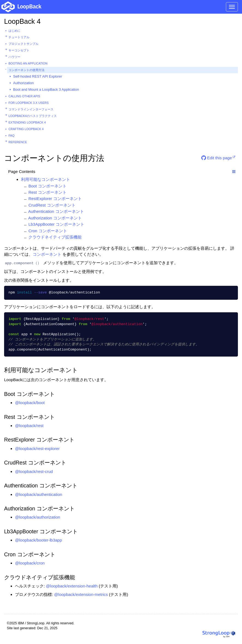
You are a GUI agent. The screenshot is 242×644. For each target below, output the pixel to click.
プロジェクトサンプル (23, 44)
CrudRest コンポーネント (52, 205)
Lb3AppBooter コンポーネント (56, 224)
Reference (18, 142)
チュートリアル (19, 37)
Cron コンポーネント (48, 231)
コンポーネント (47, 254)
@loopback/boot (30, 403)
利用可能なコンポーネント (46, 179)
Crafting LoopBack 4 (26, 129)
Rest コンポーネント (47, 192)
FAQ (11, 136)
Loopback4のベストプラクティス (33, 116)
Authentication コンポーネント (56, 211)
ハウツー (14, 57)
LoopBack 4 (22, 21)
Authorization (23, 83)
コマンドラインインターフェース (31, 109)
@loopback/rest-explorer (37, 449)
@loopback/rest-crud (34, 471)
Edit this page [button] (217, 158)
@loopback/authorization (38, 517)
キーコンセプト (19, 50)
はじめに (14, 31)
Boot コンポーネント (47, 186)
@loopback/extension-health (72, 586)
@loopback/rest (29, 426)
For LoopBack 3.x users (29, 103)
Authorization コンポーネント (55, 218)
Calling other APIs (24, 96)
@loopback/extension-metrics (81, 594)
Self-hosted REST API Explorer (38, 76)
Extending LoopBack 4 (27, 122)
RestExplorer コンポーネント (55, 199)
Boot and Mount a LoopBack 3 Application (46, 89)
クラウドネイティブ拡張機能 (55, 237)
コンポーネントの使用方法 (26, 70)
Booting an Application (28, 63)
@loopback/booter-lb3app (38, 540)
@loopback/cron (30, 563)
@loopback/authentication (39, 494)
